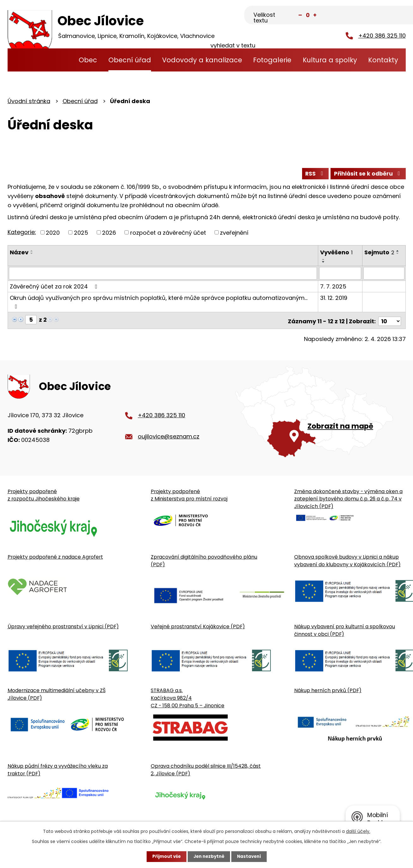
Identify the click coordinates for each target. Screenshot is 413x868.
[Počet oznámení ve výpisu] (390, 321)
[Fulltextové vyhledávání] (374, 15)
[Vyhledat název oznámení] (163, 275)
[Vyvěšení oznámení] (340, 275)
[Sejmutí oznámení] (384, 275)
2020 (53, 234)
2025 (81, 234)
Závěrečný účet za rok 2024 (55, 287)
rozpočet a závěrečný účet (168, 234)
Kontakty (383, 60)
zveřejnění (234, 234)
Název (19, 254)
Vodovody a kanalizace (202, 60)
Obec (88, 60)
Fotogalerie (272, 60)
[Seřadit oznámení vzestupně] (32, 252)
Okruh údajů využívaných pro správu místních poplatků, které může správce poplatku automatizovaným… (159, 303)
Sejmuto (380, 254)
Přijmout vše (165, 856)
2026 (109, 234)
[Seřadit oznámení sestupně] (32, 255)
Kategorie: (22, 233)
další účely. (358, 831)
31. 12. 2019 (334, 299)
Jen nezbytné (209, 856)
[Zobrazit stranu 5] (31, 321)
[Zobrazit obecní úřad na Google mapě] (320, 417)
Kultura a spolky (330, 60)
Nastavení (251, 856)
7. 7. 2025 (334, 287)
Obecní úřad (130, 60)
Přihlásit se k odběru (367, 175)
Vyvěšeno (337, 254)
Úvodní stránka (61, 60)
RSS (312, 175)
